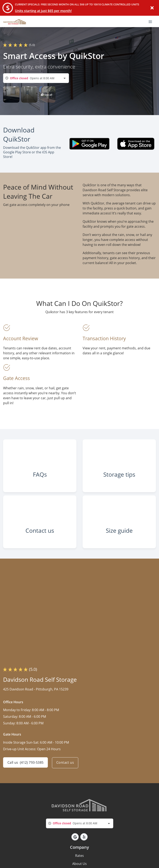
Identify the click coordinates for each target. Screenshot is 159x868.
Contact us (66, 771)
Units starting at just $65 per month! (43, 11)
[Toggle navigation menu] (152, 21)
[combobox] (36, 78)
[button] (11, 94)
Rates (79, 864)
